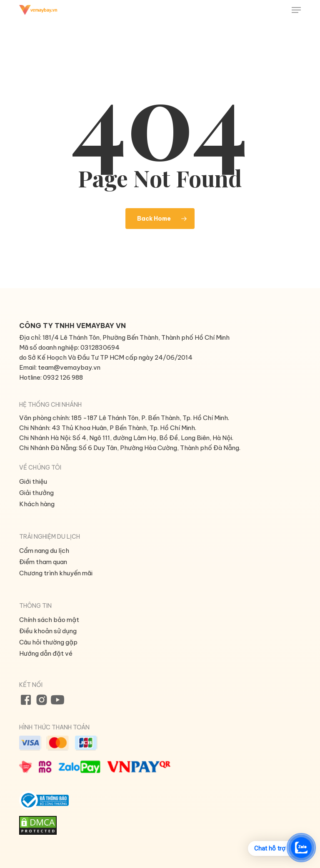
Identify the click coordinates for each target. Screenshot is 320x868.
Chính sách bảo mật (49, 620)
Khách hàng (37, 504)
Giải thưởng (36, 493)
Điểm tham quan (43, 562)
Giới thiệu (33, 481)
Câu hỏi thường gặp (48, 642)
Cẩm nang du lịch (44, 551)
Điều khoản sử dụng (48, 631)
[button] (296, 10)
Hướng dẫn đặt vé (46, 653)
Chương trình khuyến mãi (56, 573)
